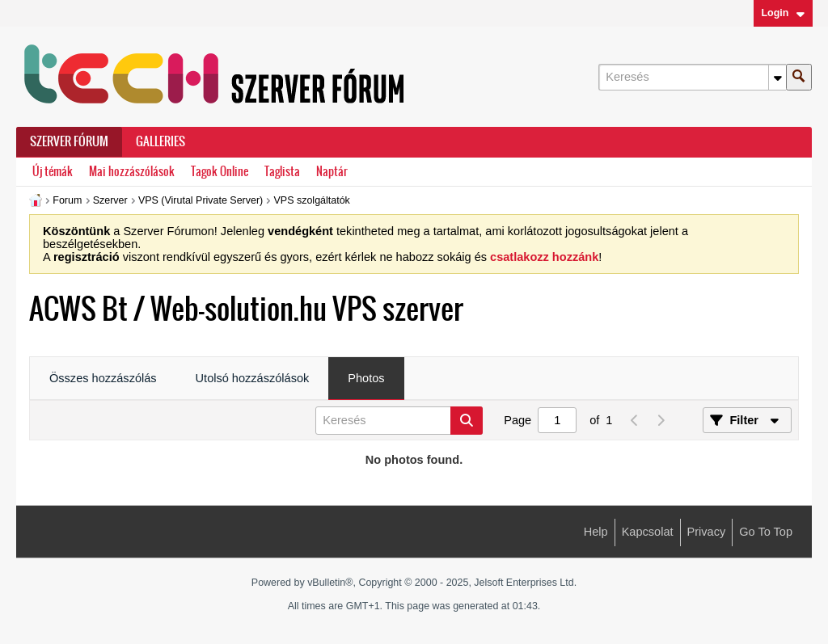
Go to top (766, 532)
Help (596, 532)
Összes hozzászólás (103, 378)
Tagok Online (220, 172)
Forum (67, 200)
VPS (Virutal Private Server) (201, 200)
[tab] (103, 379)
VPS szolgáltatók (312, 200)
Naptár (332, 172)
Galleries (161, 141)
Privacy (707, 532)
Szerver (110, 200)
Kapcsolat (648, 532)
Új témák (53, 172)
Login (783, 13)
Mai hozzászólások (132, 172)
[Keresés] (692, 77)
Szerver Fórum (69, 141)
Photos (366, 378)
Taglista (282, 172)
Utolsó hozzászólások (253, 378)
